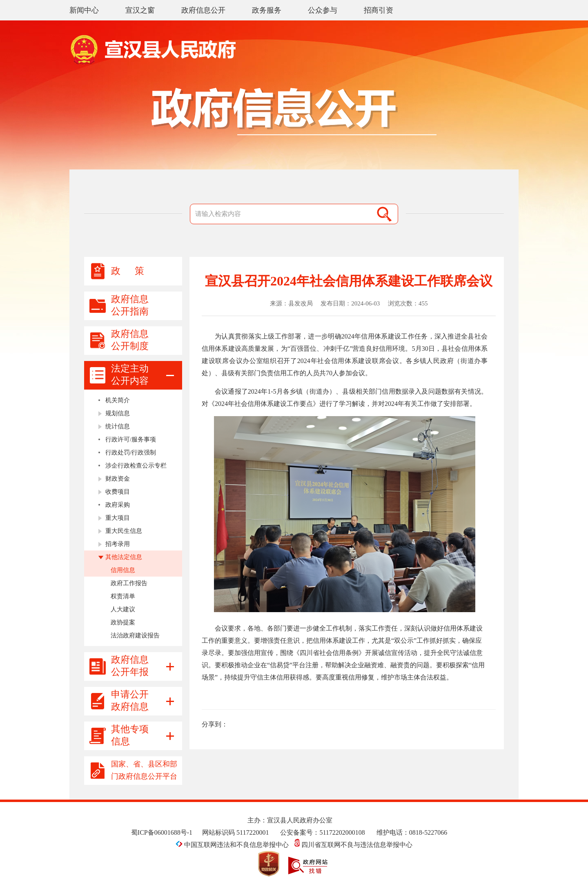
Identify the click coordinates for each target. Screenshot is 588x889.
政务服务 (267, 10)
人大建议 (123, 609)
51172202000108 (342, 832)
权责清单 (123, 596)
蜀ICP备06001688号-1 (162, 832)
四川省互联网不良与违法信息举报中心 (353, 845)
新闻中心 (84, 10)
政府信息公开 (203, 10)
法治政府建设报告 (135, 635)
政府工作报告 (129, 583)
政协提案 (123, 622)
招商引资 (379, 10)
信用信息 (123, 570)
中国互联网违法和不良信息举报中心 (233, 845)
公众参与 (323, 10)
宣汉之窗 (140, 10)
